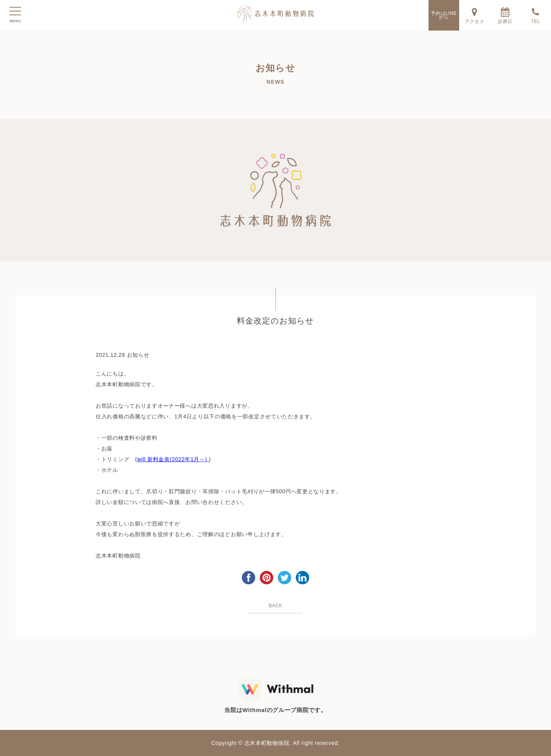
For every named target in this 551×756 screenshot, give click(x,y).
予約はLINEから (444, 15)
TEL (536, 15)
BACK (275, 606)
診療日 (505, 15)
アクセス (474, 15)
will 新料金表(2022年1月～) (172, 459)
